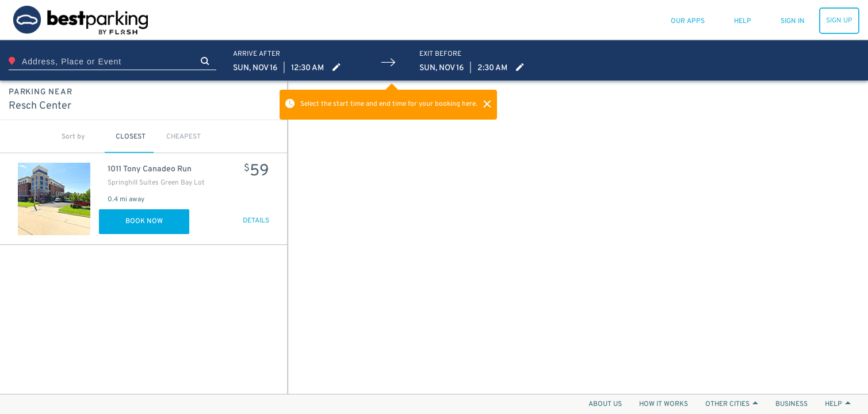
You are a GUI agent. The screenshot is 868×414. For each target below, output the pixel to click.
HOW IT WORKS (664, 404)
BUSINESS (791, 404)
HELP (838, 404)
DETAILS (256, 221)
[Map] (578, 237)
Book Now (144, 221)
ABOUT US (605, 404)
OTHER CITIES (732, 404)
